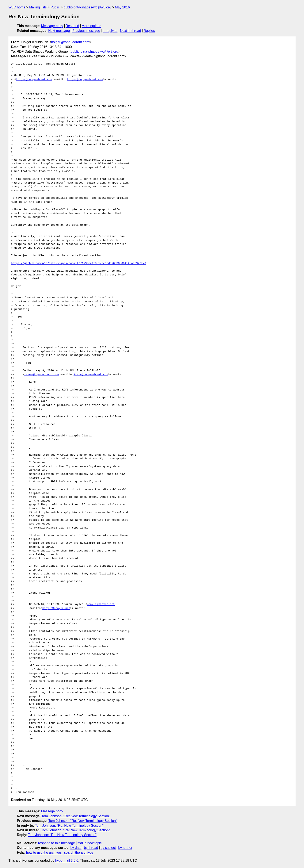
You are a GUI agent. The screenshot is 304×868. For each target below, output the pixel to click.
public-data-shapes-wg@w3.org (87, 7)
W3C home (17, 7)
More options (92, 26)
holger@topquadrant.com (70, 42)
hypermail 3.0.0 (67, 861)
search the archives (79, 853)
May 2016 (122, 7)
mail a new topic (90, 843)
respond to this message (56, 843)
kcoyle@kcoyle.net (101, 604)
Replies (149, 31)
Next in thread (130, 31)
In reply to (110, 31)
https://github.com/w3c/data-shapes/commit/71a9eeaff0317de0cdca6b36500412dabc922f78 (79, 263)
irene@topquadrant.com (41, 374)
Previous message (86, 31)
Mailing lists (38, 7)
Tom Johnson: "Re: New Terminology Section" (76, 816)
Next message (59, 31)
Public (55, 7)
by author (125, 848)
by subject (108, 848)
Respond (72, 26)
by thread (91, 848)
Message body (52, 26)
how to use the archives (44, 853)
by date (76, 848)
